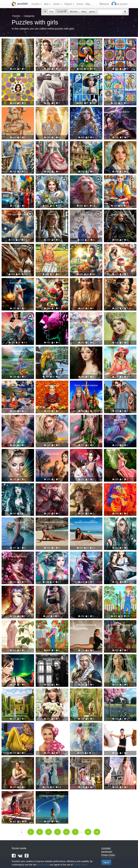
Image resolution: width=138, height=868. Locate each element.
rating (84, 12)
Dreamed (86, 762)
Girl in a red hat (52, 78)
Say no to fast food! (120, 728)
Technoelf (120, 522)
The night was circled (18, 214)
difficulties (74, 12)
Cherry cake (120, 249)
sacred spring (18, 385)
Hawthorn (120, 317)
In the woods (86, 693)
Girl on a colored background (18, 318)
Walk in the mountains (86, 557)
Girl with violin (18, 659)
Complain (106, 848)
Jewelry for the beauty (52, 43)
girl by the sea (18, 522)
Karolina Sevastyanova (52, 522)
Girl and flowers (120, 283)
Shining (86, 112)
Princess (18, 146)
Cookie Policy (80, 865)
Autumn (86, 488)
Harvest (52, 249)
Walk (86, 454)
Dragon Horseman (120, 214)
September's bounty (52, 625)
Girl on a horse (120, 454)
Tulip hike (120, 693)
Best (47, 4)
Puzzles (37, 4)
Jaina (86, 659)
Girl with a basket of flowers (18, 353)
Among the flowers (18, 557)
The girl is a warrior (120, 112)
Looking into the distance (52, 796)
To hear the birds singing (120, 591)
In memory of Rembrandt (120, 625)
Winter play (86, 214)
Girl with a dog (120, 385)
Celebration (18, 180)
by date (62, 12)
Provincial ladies (52, 762)
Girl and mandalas (18, 78)
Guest (18, 693)
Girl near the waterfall (120, 659)
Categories (29, 16)
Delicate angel (52, 112)
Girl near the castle (120, 762)
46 (97, 832)
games (92, 12)
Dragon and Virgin (18, 249)
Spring (52, 180)
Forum (80, 4)
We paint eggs (52, 385)
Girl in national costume (86, 385)
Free (51, 12)
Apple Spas (86, 249)
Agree (106, 862)
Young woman (86, 351)
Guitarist (52, 591)
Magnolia (18, 796)
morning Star (86, 317)
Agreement (107, 852)
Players (69, 4)
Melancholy (52, 351)
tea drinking (120, 351)
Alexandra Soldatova (86, 625)
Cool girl (52, 317)
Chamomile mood (52, 693)
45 (88, 832)
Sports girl (18, 728)
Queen (18, 591)
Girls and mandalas (86, 43)
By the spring (18, 762)
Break (18, 112)
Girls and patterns (120, 78)
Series (58, 4)
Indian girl (86, 283)
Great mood (52, 728)
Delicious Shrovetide (120, 180)
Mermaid (86, 180)
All (45, 12)
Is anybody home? (86, 728)
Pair (120, 557)
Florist (52, 283)
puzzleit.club (43, 865)
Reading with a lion (86, 591)
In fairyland (86, 420)
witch (18, 488)
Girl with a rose (52, 557)
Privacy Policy (108, 855)
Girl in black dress (52, 659)
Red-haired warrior (52, 488)
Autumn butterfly (18, 283)
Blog (88, 4)
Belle (120, 146)
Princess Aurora (18, 43)
